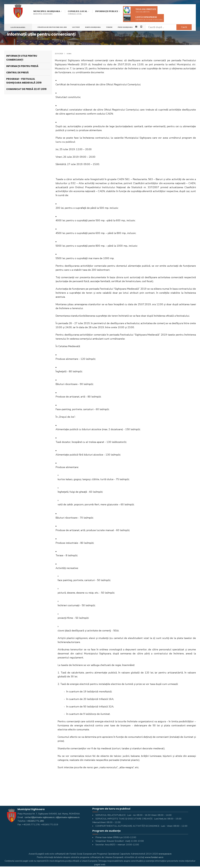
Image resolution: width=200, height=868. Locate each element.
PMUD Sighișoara (125, 27)
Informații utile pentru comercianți (22, 58)
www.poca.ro (165, 854)
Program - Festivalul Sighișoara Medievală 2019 (24, 81)
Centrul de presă (17, 73)
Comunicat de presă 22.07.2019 (26, 89)
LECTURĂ (76, 27)
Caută (184, 27)
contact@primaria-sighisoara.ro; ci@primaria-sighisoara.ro (52, 817)
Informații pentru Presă (22, 66)
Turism (109, 27)
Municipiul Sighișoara (47, 13)
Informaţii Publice (107, 12)
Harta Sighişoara (93, 27)
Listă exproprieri (143, 18)
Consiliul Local (78, 13)
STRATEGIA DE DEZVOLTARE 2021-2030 (52, 27)
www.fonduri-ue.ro (154, 857)
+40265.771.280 (35, 821)
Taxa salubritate (140, 10)
